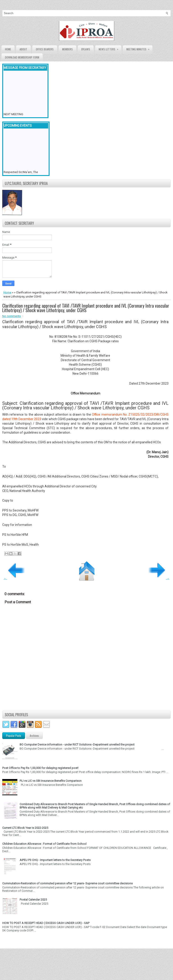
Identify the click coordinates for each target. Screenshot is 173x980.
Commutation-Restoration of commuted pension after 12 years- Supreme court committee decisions (67, 883)
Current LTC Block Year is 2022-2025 (25, 828)
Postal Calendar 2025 (33, 900)
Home (8, 49)
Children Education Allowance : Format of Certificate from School (44, 844)
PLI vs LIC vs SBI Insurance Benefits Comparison (51, 781)
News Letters (110, 48)
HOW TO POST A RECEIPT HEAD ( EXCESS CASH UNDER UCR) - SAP (46, 923)
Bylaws (86, 49)
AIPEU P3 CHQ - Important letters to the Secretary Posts (55, 860)
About (23, 49)
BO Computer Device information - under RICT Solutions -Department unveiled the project (77, 745)
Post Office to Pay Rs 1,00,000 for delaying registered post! (40, 768)
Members (67, 49)
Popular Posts (14, 736)
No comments (11, 316)
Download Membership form (22, 57)
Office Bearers (45, 49)
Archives (34, 736)
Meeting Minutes (139, 48)
